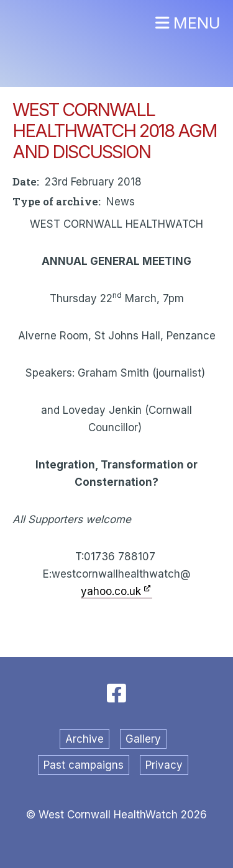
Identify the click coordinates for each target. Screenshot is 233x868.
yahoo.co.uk (111, 591)
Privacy (164, 765)
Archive (85, 739)
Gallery (143, 739)
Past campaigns (84, 765)
